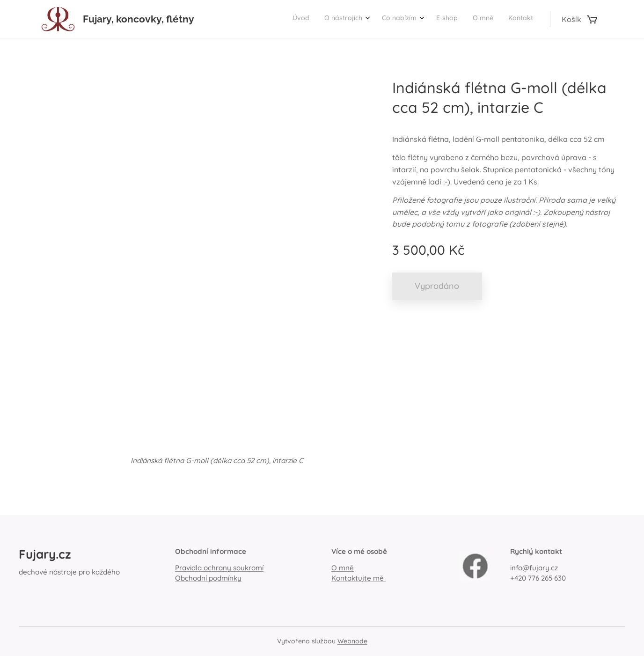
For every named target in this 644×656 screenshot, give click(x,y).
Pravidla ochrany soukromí (219, 568)
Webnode (352, 641)
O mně (343, 568)
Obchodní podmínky (208, 578)
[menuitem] (451, 19)
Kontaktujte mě (359, 578)
